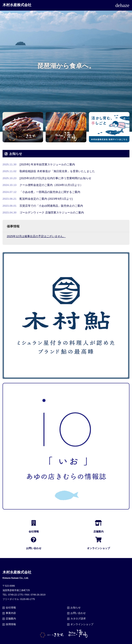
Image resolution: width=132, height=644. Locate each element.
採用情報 (11, 624)
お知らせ (76, 608)
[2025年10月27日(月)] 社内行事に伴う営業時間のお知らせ (55, 178)
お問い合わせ (78, 613)
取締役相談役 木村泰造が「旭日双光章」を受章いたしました (57, 171)
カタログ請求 (78, 619)
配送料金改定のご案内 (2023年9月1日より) (46, 199)
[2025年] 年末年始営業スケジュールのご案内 (47, 164)
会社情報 (11, 608)
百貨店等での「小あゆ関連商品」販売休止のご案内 (51, 206)
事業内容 (11, 613)
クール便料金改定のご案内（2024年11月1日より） (51, 185)
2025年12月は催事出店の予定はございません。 (36, 236)
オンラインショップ (82, 624)
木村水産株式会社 (17, 5)
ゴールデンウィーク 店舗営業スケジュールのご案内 (52, 213)
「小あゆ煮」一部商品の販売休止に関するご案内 (50, 192)
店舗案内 (11, 619)
